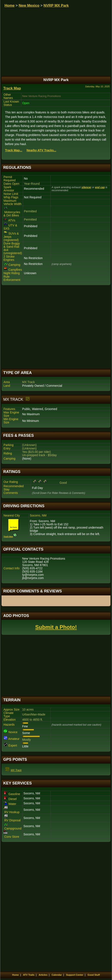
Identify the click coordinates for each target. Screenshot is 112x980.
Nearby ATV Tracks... (41, 150)
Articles (43, 975)
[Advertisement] (56, 327)
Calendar (57, 975)
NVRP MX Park (56, 5)
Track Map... (14, 150)
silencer (86, 187)
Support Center (75, 975)
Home (10, 5)
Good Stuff (94, 975)
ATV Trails (29, 975)
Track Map (12, 88)
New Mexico (29, 5)
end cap (100, 187)
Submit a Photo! (56, 627)
